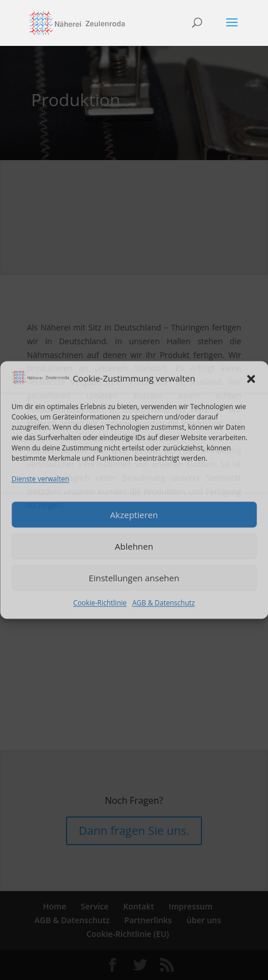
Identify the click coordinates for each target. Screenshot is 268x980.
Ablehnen (134, 546)
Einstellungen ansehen (134, 578)
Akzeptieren (134, 515)
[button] (251, 379)
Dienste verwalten (40, 479)
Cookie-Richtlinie (100, 603)
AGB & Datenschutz (164, 603)
